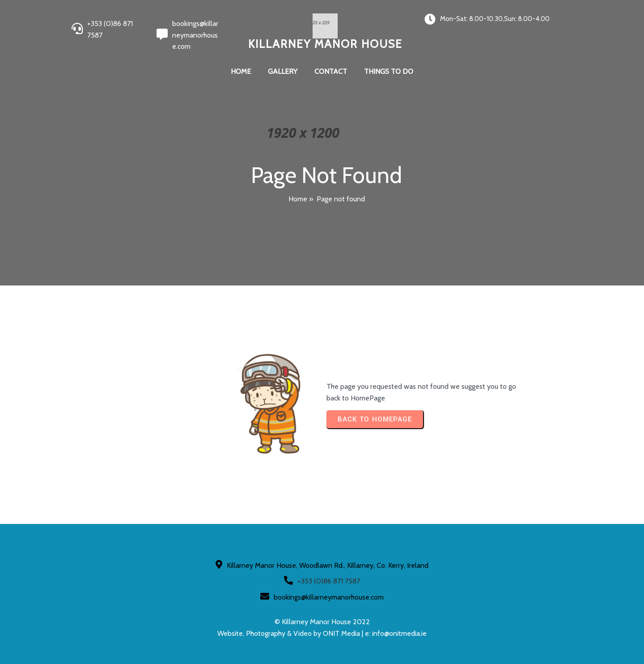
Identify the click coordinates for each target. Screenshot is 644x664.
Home (298, 199)
